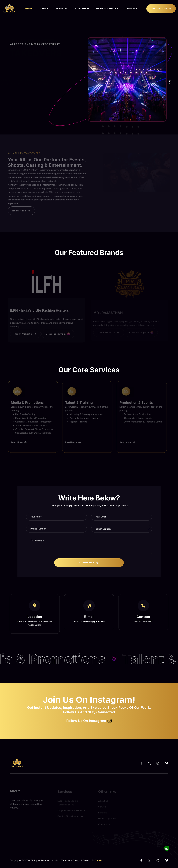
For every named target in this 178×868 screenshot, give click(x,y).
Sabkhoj (99, 860)
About (44, 9)
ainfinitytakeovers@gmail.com (89, 621)
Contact (131, 9)
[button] (170, 81)
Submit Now (89, 563)
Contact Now (161, 9)
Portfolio (82, 9)
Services (62, 9)
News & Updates (107, 9)
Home (29, 9)
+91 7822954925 (143, 621)
